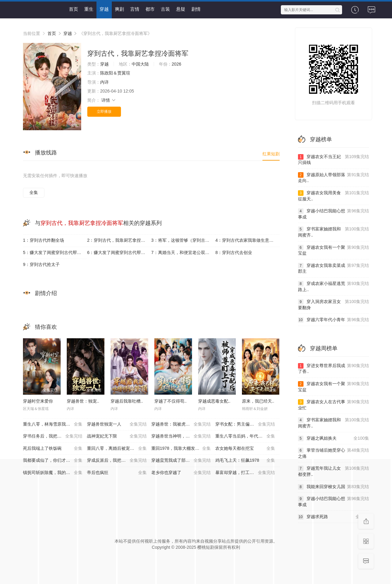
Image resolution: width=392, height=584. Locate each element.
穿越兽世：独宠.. (83, 401)
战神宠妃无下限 (117, 436)
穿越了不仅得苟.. (171, 401)
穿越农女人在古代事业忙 (334, 405)
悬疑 (181, 9)
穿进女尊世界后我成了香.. (334, 368)
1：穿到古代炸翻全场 (43, 240)
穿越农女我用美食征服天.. (334, 196)
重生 (89, 9)
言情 (135, 9)
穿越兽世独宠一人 (117, 424)
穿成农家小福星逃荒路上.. (334, 286)
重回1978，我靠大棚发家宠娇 (181, 449)
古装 (165, 9)
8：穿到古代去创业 (234, 252)
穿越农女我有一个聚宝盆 (334, 250)
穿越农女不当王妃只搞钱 (334, 159)
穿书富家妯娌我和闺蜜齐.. (334, 232)
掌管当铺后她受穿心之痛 (334, 453)
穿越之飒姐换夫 (334, 438)
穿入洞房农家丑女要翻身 (334, 304)
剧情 (196, 9)
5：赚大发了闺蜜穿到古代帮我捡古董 (55, 252)
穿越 (104, 9)
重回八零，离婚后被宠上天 (117, 449)
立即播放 (104, 112)
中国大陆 (140, 64)
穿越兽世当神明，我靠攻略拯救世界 (183, 436)
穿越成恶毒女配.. (214, 401)
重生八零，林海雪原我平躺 (53, 424)
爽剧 (119, 9)
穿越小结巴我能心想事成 (334, 214)
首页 (73, 9)
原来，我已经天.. (258, 401)
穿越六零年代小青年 (334, 320)
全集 (34, 192)
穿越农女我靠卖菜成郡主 (334, 268)
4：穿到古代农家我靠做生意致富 (247, 240)
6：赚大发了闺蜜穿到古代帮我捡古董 (119, 252)
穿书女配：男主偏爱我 (245, 424)
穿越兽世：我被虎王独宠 (181, 424)
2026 (177, 64)
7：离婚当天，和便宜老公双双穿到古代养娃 (183, 252)
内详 (104, 82)
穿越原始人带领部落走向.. (334, 178)
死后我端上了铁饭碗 (53, 449)
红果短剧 (271, 154)
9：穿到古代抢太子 (41, 264)
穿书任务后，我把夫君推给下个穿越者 (55, 436)
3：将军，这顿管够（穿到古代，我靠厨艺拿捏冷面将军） (183, 240)
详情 (109, 100)
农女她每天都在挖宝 (245, 449)
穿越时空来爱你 (38, 401)
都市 (150, 9)
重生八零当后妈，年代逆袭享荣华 (247, 436)
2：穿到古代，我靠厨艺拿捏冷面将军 (119, 240)
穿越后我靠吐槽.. (127, 401)
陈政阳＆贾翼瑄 (115, 73)
